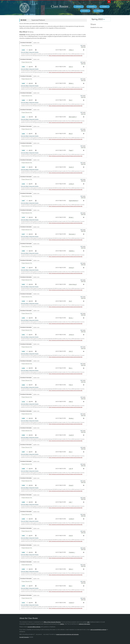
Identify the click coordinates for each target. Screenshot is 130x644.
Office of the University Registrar (52, 622)
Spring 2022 (98, 19)
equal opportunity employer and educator (67, 634)
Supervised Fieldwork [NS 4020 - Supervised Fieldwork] (38, 20)
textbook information (84, 624)
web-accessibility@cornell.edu (98, 630)
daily (88, 622)
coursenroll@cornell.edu (34, 627)
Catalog (62, 624)
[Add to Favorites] (27, 50)
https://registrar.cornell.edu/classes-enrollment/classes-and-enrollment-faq (66, 56)
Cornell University (24, 637)
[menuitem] (79, 7)
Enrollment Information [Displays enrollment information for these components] (26, 43)
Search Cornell (109, 2)
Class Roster (60, 6)
